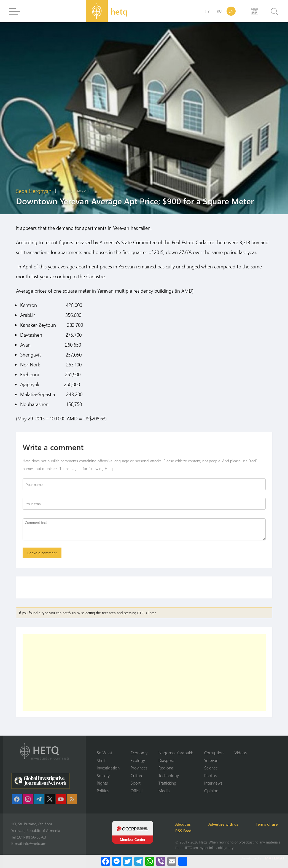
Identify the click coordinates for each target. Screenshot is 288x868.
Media (164, 791)
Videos (241, 753)
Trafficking (167, 783)
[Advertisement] (144, 672)
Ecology (138, 760)
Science (211, 768)
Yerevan (211, 760)
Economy (139, 753)
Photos (210, 776)
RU (219, 11)
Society (103, 776)
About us (183, 824)
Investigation (108, 768)
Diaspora (166, 760)
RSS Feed (183, 831)
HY (207, 11)
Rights (102, 783)
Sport (136, 783)
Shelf (101, 760)
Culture (137, 776)
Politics (103, 791)
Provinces (139, 768)
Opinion (211, 791)
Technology (169, 776)
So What (104, 753)
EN (231, 11)
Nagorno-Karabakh (176, 753)
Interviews (213, 783)
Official (137, 791)
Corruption (214, 753)
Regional (166, 768)
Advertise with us (223, 824)
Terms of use (267, 824)
